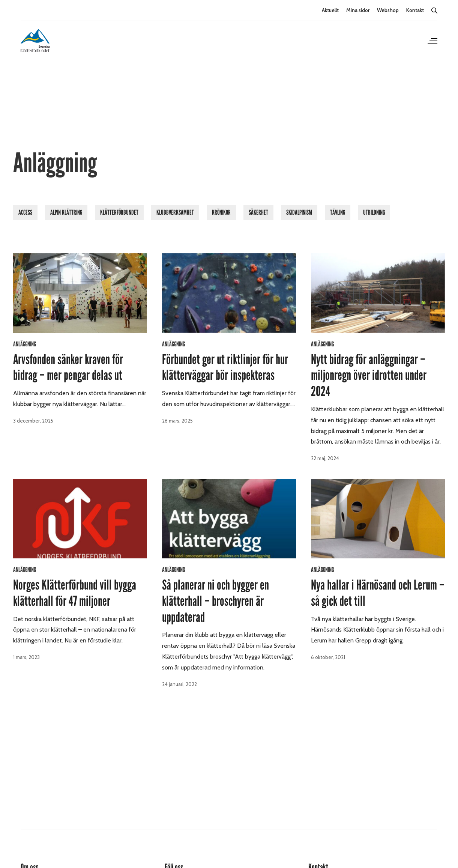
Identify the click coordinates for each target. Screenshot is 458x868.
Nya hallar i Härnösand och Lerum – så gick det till (378, 593)
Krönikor (221, 212)
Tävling (338, 212)
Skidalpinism (299, 212)
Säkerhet (258, 212)
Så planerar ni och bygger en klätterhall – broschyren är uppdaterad (215, 601)
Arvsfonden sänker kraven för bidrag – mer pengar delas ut (68, 368)
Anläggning (25, 344)
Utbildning (374, 212)
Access (25, 212)
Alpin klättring (66, 212)
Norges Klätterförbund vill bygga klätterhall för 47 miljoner (75, 593)
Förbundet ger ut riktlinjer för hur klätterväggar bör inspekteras (225, 368)
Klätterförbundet (119, 212)
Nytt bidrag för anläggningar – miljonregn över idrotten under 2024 (369, 376)
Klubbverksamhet (175, 212)
